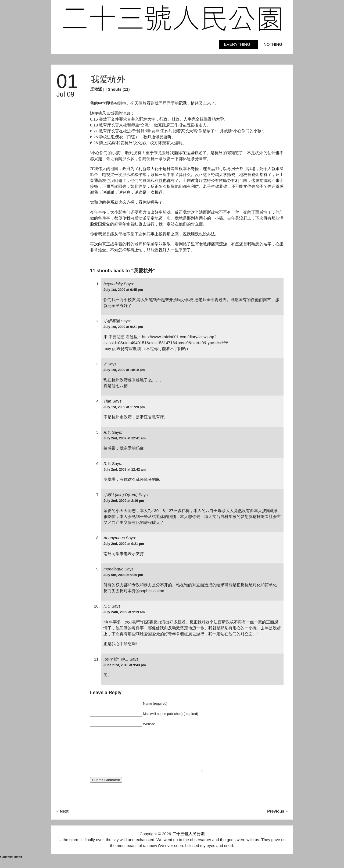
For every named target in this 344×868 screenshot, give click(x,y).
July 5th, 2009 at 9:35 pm (123, 575)
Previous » (277, 819)
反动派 (96, 89)
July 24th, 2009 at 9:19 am (124, 612)
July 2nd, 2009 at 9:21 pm (124, 544)
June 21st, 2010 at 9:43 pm (125, 665)
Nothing (273, 44)
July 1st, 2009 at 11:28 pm (124, 407)
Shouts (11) (119, 89)
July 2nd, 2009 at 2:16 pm (124, 501)
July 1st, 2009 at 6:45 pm (123, 290)
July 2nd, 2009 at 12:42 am (125, 470)
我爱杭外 (108, 79)
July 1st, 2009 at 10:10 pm (124, 370)
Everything (237, 44)
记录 (183, 103)
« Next (62, 819)
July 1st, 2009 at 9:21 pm (123, 327)
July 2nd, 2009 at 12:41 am (125, 438)
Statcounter (11, 865)
